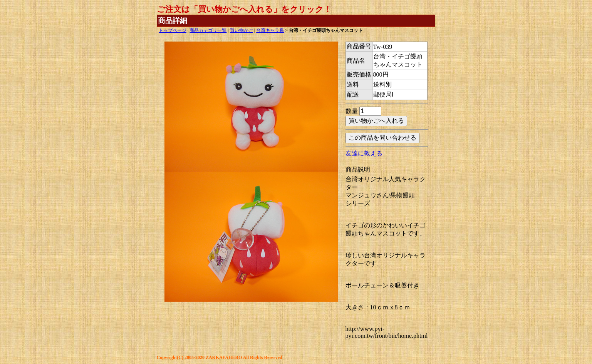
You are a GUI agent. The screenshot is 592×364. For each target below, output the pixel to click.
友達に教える (364, 153)
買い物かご (241, 30)
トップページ (173, 30)
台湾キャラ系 (270, 30)
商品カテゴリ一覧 (208, 30)
